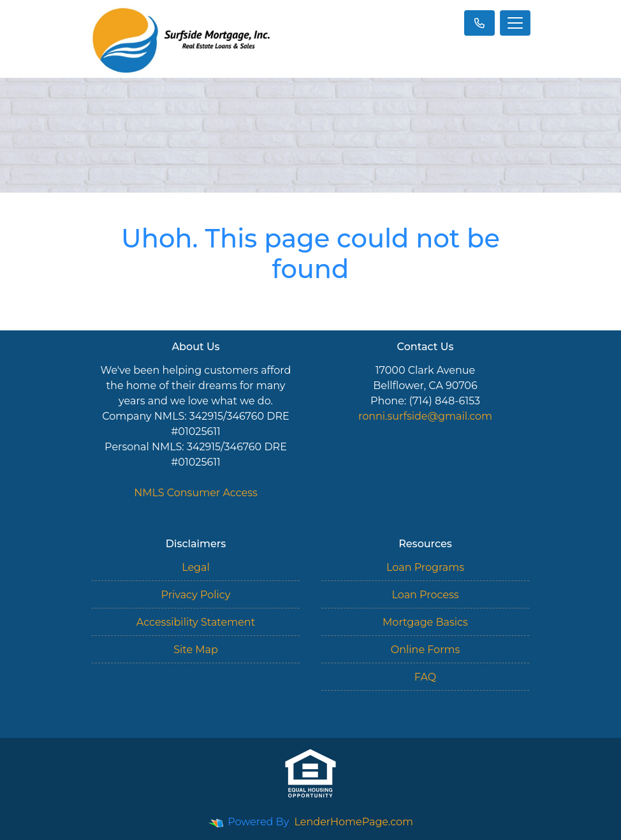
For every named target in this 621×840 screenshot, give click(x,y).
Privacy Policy (196, 595)
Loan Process (425, 595)
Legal (196, 567)
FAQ (425, 677)
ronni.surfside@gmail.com (425, 416)
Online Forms (425, 650)
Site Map (196, 650)
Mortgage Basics (425, 622)
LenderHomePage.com (354, 822)
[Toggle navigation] (515, 23)
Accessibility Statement (196, 622)
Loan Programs (425, 567)
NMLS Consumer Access (196, 493)
